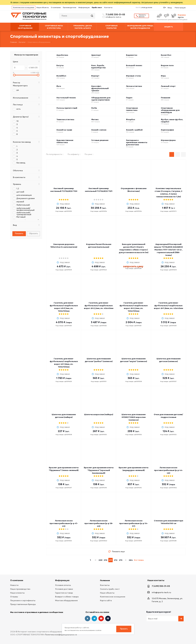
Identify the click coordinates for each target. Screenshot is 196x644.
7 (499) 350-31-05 (115, 14)
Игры (163, 76)
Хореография (167, 130)
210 (105, 560)
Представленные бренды (23, 604)
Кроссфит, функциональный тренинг (100, 88)
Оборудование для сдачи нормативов (101, 99)
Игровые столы (133, 76)
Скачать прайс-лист (110, 589)
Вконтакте (88, 618)
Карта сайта (106, 600)
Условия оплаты (63, 585)
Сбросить (33, 233)
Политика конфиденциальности (61, 635)
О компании (56, 7)
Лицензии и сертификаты (23, 600)
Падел (129, 98)
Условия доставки (64, 589)
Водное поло (167, 66)
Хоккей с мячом (99, 130)
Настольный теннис (66, 98)
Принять (124, 629)
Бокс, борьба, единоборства (98, 67)
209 (100, 560)
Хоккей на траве (64, 130)
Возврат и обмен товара (67, 597)
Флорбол (131, 120)
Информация (84, 7)
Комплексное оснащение (24, 7)
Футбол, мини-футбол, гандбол (172, 121)
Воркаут (95, 76)
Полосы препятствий (67, 108)
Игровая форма (168, 140)
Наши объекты (43, 7)
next (147, 560)
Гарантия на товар (64, 593)
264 (131, 560)
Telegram (94, 618)
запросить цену (133, 266)
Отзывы (14, 597)
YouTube (101, 618)
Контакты (108, 7)
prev (85, 560)
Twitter (108, 618)
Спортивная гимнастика (132, 109)
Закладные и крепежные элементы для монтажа (137, 143)
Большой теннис (134, 66)
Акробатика (62, 55)
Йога (59, 86)
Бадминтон (132, 55)
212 (116, 560)
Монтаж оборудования (66, 600)
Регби (94, 108)
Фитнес (95, 120)
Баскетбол (166, 55)
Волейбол (61, 76)
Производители (70, 7)
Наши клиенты (17, 593)
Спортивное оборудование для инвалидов (170, 110)
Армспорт (96, 55)
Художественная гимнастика (65, 141)
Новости (14, 585)
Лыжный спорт (168, 86)
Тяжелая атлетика (65, 120)
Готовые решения (100, 140)
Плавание (166, 98)
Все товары (139, 560)
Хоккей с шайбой (134, 130)
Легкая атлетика (134, 86)
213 (121, 560)
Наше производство (20, 589)
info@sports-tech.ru (113, 17)
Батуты (60, 66)
